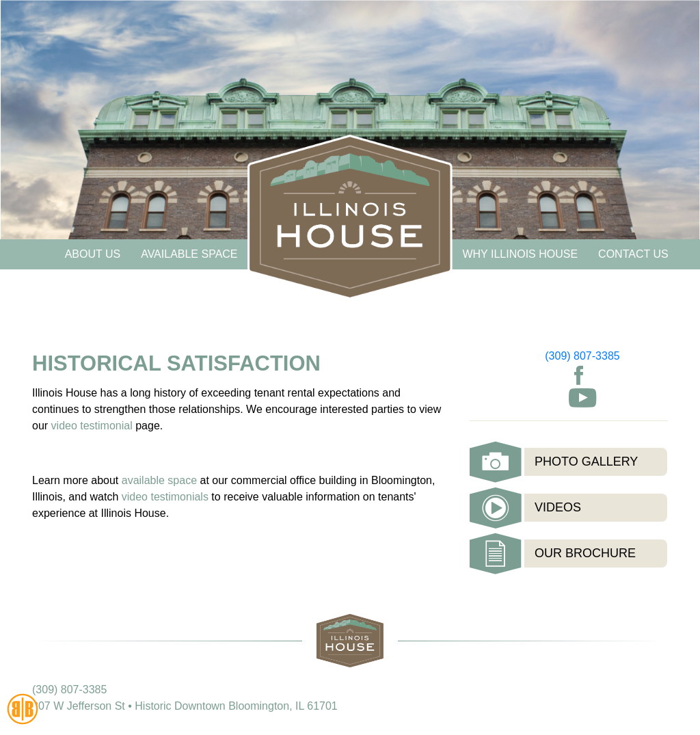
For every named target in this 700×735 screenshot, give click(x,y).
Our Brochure (585, 553)
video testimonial (92, 426)
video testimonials (167, 497)
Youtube (582, 398)
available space (159, 480)
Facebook (579, 375)
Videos (558, 507)
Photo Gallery (586, 462)
